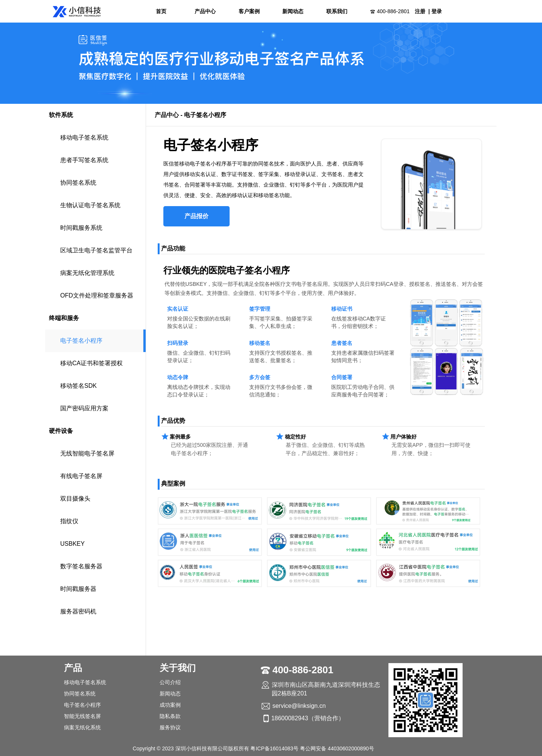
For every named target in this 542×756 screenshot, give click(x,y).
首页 (161, 11)
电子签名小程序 (81, 341)
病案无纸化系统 (82, 727)
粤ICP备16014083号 (274, 748)
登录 (437, 11)
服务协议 (170, 727)
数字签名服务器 (81, 566)
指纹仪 (69, 521)
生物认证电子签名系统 (90, 205)
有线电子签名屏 (81, 476)
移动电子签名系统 (84, 137)
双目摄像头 (75, 499)
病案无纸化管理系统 (87, 273)
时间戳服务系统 (81, 228)
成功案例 (170, 705)
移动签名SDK (78, 386)
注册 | (422, 11)
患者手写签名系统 (84, 160)
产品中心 (205, 11)
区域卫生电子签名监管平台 (96, 250)
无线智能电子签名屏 (87, 453)
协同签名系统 (78, 183)
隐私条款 (170, 716)
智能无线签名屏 (82, 716)
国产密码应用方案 (84, 408)
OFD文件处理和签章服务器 (97, 295)
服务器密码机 (78, 611)
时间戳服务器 (78, 589)
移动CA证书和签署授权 (91, 363)
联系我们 (337, 11)
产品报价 (196, 216)
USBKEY (72, 544)
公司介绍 (170, 682)
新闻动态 (293, 11)
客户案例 (249, 11)
